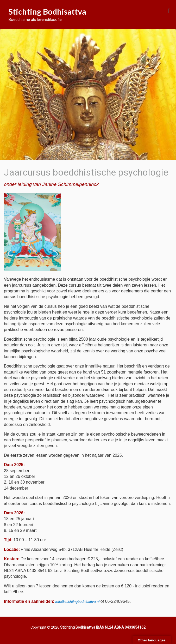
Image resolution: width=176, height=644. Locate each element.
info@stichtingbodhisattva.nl (77, 602)
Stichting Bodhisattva (47, 11)
